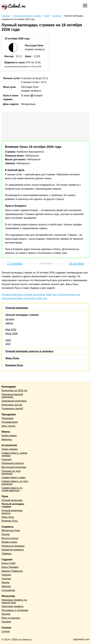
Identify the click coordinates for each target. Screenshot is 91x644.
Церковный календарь (14, 401)
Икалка (6, 582)
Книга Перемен (10, 567)
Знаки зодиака (10, 449)
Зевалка (6, 586)
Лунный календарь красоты (12, 512)
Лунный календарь (17, 308)
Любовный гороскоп (13, 463)
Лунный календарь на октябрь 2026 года (24, 298)
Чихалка (6, 575)
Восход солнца (10, 538)
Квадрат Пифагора (12, 571)
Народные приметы (13, 606)
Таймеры (7, 554)
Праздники (7, 418)
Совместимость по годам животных (12, 489)
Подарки (6, 622)
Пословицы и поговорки (15, 610)
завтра (9, 323)
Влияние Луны (14, 365)
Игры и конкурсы (11, 618)
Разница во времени (13, 546)
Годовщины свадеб (12, 409)
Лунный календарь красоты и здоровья (29, 351)
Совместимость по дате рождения (15, 483)
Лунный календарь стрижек (22, 315)
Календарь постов (12, 405)
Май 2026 (11, 330)
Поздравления (10, 422)
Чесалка (6, 579)
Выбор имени (9, 436)
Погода (6, 534)
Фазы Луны (12, 358)
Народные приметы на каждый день (14, 601)
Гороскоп (7, 459)
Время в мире (9, 542)
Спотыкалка (8, 590)
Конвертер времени (13, 550)
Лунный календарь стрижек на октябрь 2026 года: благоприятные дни (41, 295)
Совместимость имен (14, 478)
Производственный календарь (12, 396)
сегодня (10, 319)
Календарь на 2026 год (14, 390)
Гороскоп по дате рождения (11, 472)
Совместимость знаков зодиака (14, 454)
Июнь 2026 (12, 333)
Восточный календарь (14, 467)
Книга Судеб (8, 563)
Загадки (6, 614)
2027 (8, 344)
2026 (8, 340)
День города (8, 426)
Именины (7, 439)
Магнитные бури (11, 530)
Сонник (6, 631)
